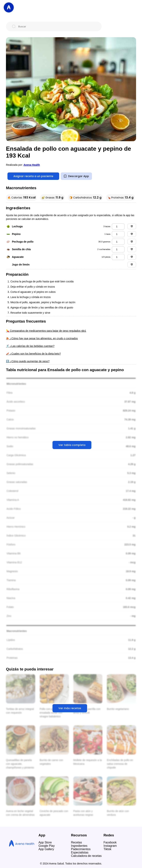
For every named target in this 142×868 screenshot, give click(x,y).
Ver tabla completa (72, 445)
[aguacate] (118, 257)
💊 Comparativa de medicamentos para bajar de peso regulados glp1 (46, 331)
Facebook (110, 842)
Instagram (110, 846)
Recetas (77, 842)
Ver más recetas (70, 708)
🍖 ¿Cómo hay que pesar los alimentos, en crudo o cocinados (42, 338)
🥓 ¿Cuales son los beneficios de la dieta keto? (33, 354)
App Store (45, 842)
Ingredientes (79, 846)
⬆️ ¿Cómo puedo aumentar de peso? (28, 361)
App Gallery (46, 849)
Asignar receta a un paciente (33, 176)
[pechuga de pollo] (118, 242)
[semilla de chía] (118, 249)
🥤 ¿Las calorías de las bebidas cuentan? (30, 346)
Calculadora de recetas (86, 856)
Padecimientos (81, 849)
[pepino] (118, 234)
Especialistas (80, 852)
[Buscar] (57, 26)
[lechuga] (118, 226)
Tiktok (107, 849)
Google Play (47, 846)
